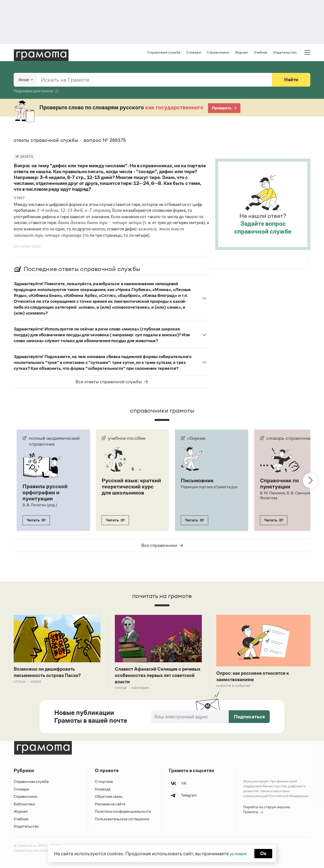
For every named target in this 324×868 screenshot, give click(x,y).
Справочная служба (164, 53)
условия (238, 853)
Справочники (218, 53)
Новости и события (233, 686)
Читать (36, 520)
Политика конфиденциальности (123, 812)
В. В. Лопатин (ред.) (40, 505)
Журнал (241, 53)
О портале (104, 782)
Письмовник (198, 481)
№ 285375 (25, 157)
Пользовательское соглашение (123, 819)
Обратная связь (109, 797)
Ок (264, 853)
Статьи (20, 682)
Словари (194, 53)
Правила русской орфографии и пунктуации (46, 493)
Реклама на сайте (110, 805)
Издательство (285, 53)
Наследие (140, 688)
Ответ (19, 199)
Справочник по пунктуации (280, 484)
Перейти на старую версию (267, 811)
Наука (36, 682)
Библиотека (24, 805)
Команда (103, 790)
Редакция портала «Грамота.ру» (209, 487)
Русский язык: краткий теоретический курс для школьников (129, 490)
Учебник (261, 53)
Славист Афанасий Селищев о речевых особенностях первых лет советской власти (155, 676)
